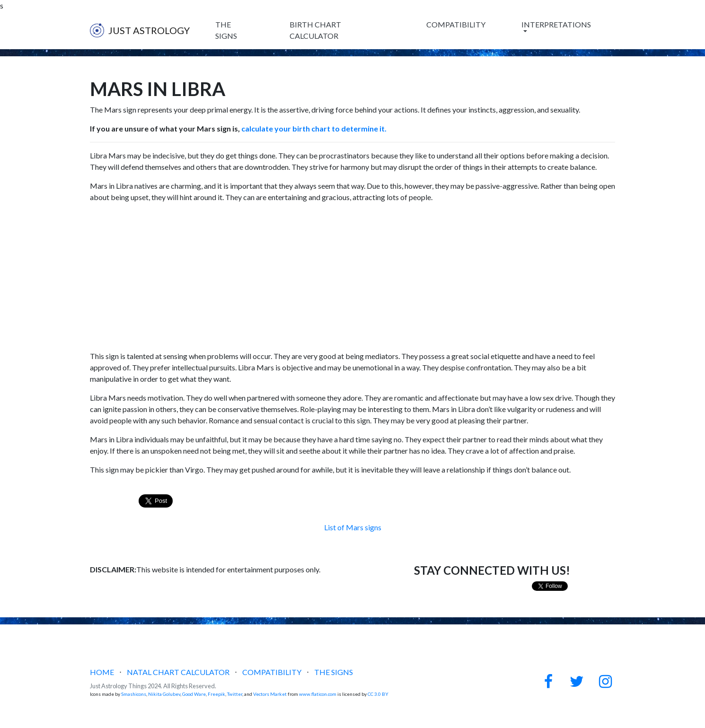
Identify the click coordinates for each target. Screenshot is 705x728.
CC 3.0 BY (378, 694)
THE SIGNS (226, 30)
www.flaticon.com (318, 694)
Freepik (216, 694)
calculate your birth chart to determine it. (313, 128)
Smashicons (134, 694)
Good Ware (194, 694)
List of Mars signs (353, 527)
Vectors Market (270, 694)
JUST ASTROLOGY (140, 30)
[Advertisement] (352, 277)
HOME (102, 672)
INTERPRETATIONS (556, 24)
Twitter (235, 694)
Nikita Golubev (164, 694)
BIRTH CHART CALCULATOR (315, 30)
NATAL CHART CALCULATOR (178, 672)
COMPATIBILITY (456, 24)
